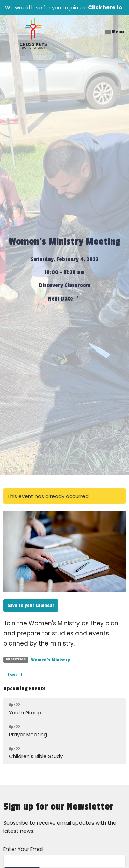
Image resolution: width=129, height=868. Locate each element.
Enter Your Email (23, 849)
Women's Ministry (51, 660)
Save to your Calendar (31, 605)
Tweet (15, 674)
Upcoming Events (25, 689)
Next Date (64, 298)
